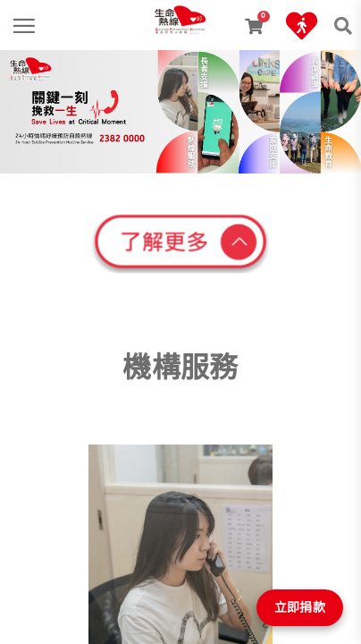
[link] (180, 13)
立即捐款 (300, 607)
